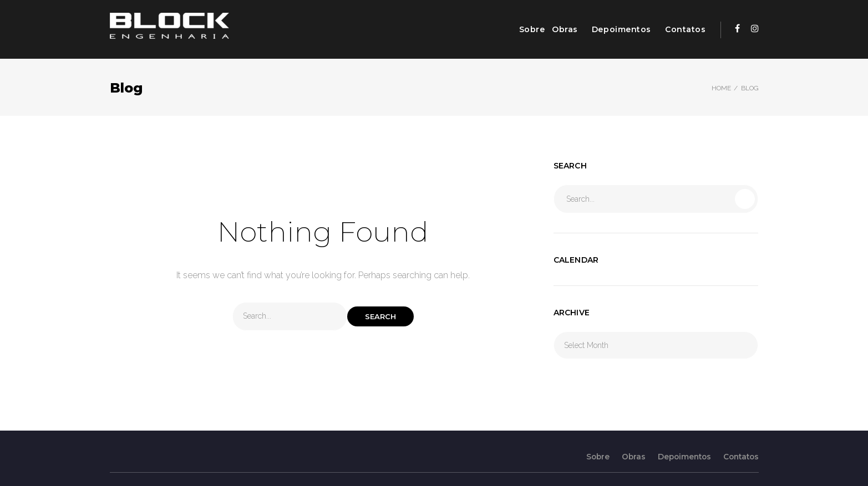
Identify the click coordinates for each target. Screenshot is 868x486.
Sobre (532, 29)
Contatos (685, 29)
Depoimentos (621, 29)
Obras (565, 29)
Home (721, 88)
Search (380, 316)
